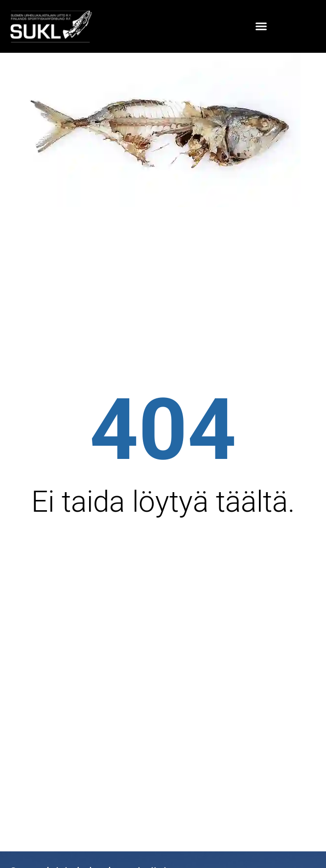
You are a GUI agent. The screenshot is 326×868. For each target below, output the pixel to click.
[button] (261, 26)
